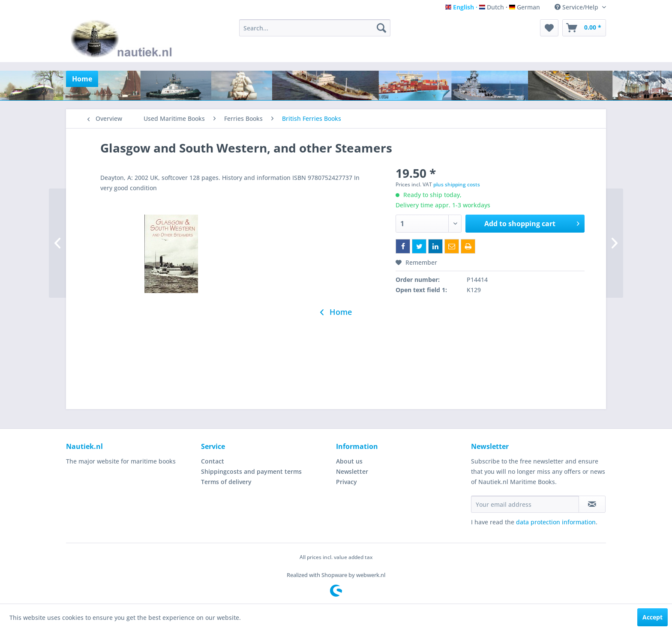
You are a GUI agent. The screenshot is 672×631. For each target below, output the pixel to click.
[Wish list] (549, 28)
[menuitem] (315, 28)
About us (349, 461)
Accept (652, 617)
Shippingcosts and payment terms (251, 471)
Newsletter (352, 471)
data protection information (556, 522)
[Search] (381, 28)
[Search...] (315, 28)
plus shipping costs (457, 184)
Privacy (346, 482)
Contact (213, 461)
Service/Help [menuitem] (577, 7)
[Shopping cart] (584, 28)
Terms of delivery (226, 482)
